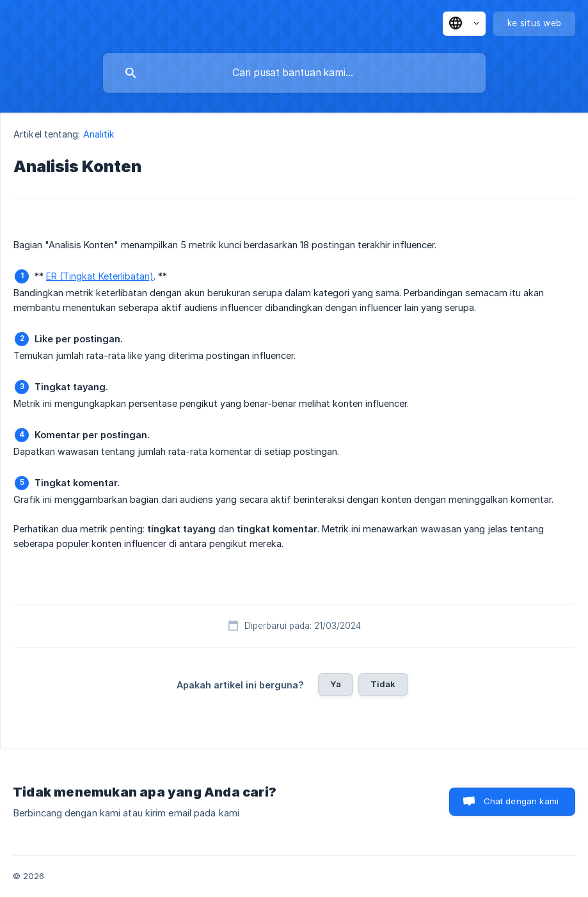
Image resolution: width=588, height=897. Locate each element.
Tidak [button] (383, 684)
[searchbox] (294, 73)
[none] (464, 24)
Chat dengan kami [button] (521, 801)
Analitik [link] (99, 134)
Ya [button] (335, 684)
